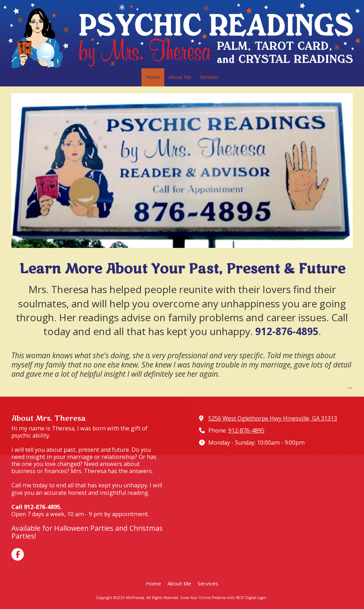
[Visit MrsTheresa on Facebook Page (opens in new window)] (18, 554)
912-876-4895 (246, 430)
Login (262, 598)
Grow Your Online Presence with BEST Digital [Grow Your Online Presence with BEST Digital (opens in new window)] (218, 598)
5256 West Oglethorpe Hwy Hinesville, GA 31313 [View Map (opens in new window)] (273, 418)
